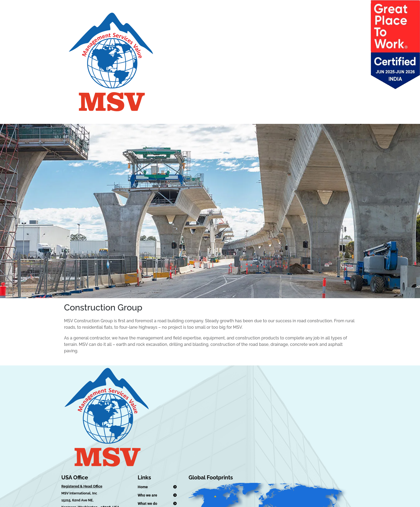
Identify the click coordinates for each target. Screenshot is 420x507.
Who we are (147, 495)
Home (143, 487)
